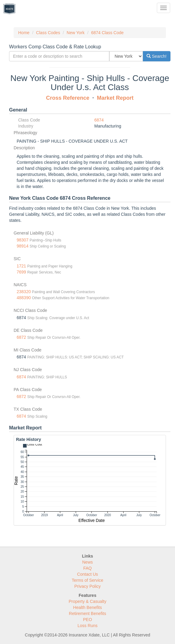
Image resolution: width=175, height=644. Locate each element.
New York (76, 33)
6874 (99, 120)
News (87, 562)
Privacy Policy (87, 586)
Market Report (115, 98)
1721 (21, 266)
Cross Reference (68, 98)
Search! (157, 56)
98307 (23, 240)
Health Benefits (88, 607)
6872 (21, 337)
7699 (21, 272)
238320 (24, 292)
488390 (24, 298)
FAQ (87, 568)
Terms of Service (87, 580)
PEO (87, 620)
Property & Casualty (88, 601)
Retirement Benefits (88, 613)
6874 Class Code (107, 33)
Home (24, 33)
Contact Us (87, 574)
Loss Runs (87, 626)
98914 (23, 246)
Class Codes (48, 33)
